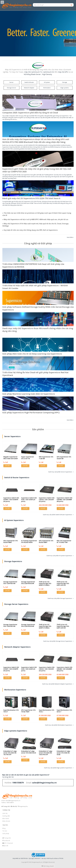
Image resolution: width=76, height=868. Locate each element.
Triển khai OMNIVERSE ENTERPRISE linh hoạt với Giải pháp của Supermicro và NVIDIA (33, 265)
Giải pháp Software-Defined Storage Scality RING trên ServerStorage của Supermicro (38, 308)
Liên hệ (5, 813)
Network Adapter (29, 88)
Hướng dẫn (6, 816)
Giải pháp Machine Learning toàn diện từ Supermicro (29, 394)
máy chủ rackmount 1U (33, 72)
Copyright (24, 862)
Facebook (7, 841)
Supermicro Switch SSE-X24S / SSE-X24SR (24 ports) (29, 500)
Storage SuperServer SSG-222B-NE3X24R (28, 583)
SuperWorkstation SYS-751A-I (47, 711)
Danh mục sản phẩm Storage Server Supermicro (58, 641)
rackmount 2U (49, 72)
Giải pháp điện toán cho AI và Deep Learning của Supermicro (32, 354)
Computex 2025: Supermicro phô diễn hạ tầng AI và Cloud (30, 113)
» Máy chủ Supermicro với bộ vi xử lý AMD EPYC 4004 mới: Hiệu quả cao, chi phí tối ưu (35, 219)
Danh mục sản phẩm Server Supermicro (60, 472)
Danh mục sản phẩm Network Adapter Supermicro (57, 684)
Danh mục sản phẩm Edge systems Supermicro (58, 768)
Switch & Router (29, 82)
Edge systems (65, 88)
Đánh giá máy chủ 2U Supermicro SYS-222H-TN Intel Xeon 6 (31, 198)
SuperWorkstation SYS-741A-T (11, 711)
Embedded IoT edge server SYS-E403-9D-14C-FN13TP (10, 753)
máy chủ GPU (63, 72)
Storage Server (11, 88)
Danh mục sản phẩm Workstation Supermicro (59, 725)
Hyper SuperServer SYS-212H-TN (28, 458)
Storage (65, 82)
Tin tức (5, 831)
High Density (47, 74)
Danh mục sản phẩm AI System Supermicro (59, 556)
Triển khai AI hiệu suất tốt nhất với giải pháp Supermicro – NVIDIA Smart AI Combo (35, 287)
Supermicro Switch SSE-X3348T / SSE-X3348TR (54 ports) (11, 500)
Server (11, 82)
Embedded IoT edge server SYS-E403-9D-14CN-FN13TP (46, 753)
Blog (4, 828)
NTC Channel (8, 843)
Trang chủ (7, 838)
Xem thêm (70, 237)
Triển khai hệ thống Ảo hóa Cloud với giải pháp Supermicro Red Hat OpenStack (35, 374)
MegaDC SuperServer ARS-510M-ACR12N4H (11, 458)
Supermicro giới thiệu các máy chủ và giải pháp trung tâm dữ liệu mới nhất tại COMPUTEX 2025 (37, 170)
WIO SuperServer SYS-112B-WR (46, 458)
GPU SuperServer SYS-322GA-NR (64, 458)
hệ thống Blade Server (32, 74)
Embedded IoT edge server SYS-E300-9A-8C (29, 752)
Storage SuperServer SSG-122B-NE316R (10, 583)
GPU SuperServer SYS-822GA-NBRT (46, 541)
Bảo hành (6, 818)
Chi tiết (7, 466)
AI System (47, 82)
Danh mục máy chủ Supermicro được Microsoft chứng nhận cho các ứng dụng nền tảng (38, 330)
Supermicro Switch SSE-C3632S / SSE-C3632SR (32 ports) (47, 500)
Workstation (47, 88)
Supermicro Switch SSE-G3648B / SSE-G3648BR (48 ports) (65, 500)
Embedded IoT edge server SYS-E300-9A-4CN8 (63, 753)
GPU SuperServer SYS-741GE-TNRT (29, 711)
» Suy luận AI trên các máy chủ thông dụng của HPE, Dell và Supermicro (30, 230)
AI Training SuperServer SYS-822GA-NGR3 (29, 541)
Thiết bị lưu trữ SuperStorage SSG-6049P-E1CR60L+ (45, 583)
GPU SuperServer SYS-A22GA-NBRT (11, 541)
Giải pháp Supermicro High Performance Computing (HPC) (31, 413)
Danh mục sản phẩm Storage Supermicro (60, 598)
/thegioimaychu (23, 806)
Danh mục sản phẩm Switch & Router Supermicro (58, 515)
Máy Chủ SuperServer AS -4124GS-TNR (64, 541)
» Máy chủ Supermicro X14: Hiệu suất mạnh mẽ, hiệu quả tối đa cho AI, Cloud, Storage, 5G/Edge (36, 225)
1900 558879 (10, 802)
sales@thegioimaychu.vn (13, 801)
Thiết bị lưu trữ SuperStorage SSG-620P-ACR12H (63, 583)
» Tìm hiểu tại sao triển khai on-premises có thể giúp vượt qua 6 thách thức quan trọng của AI (37, 214)
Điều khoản (6, 821)
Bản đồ (6, 846)
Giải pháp (6, 833)
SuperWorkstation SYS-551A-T (65, 711)
